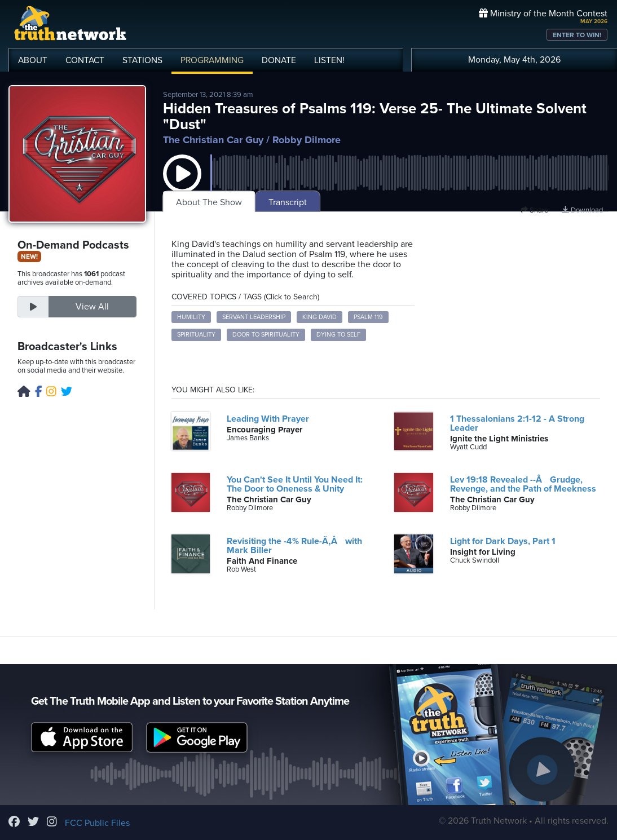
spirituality (196, 335)
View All (92, 307)
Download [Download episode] (582, 210)
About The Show (209, 202)
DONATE (279, 60)
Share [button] (534, 210)
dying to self (338, 335)
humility (191, 317)
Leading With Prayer (268, 419)
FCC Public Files (97, 823)
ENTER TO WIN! (577, 35)
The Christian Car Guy (213, 140)
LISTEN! (329, 60)
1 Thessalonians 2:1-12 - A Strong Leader (517, 423)
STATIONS (142, 60)
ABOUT (33, 60)
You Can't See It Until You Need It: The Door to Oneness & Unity (295, 484)
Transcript (288, 202)
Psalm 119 (368, 317)
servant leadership (254, 317)
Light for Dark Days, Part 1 (503, 541)
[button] (182, 185)
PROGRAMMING (212, 60)
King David (319, 317)
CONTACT (85, 60)
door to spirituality (266, 335)
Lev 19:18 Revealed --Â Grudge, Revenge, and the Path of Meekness (523, 484)
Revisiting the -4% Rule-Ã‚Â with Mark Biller (294, 546)
